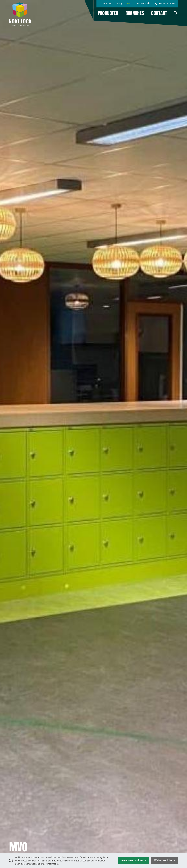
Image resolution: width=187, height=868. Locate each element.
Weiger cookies (164, 860)
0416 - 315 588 (167, 3)
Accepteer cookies (132, 860)
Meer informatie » (50, 864)
